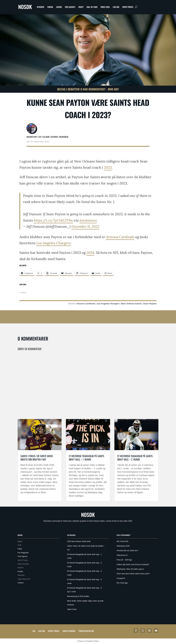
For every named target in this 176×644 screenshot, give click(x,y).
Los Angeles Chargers (54, 243)
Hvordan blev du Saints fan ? (128, 551)
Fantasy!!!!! (121, 578)
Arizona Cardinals (120, 237)
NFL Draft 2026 (123, 541)
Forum (50, 7)
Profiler (20, 572)
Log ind (116, 7)
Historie (21, 568)
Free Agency (70, 7)
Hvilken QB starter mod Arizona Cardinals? (133, 565)
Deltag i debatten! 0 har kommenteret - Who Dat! (88, 89)
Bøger (20, 541)
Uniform (21, 583)
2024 (90, 253)
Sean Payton (150, 304)
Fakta (20, 549)
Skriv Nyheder (69, 631)
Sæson (59, 7)
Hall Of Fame (92, 7)
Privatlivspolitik (86, 631)
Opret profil (128, 7)
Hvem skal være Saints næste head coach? (133, 574)
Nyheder (41, 7)
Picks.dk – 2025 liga (124, 560)
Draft (81, 7)
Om (34, 631)
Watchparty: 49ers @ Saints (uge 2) (130, 569)
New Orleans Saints (131, 304)
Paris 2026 (105, 7)
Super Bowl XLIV (24, 579)
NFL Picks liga (122, 583)
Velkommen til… (123, 555)
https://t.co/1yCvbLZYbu (53, 220)
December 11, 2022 (85, 226)
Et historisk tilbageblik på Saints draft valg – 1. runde (86, 458)
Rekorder (21, 575)
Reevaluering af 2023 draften (78, 596)
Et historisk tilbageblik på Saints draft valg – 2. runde (135, 458)
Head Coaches (23, 564)
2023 (108, 167)
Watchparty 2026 (123, 546)
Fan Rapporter (23, 553)
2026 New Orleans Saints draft (79, 541)
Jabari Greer (72, 609)
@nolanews (88, 220)
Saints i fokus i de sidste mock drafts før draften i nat (37, 458)
